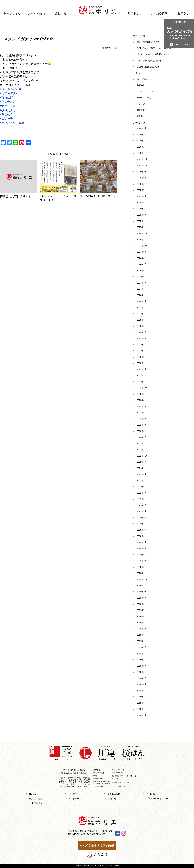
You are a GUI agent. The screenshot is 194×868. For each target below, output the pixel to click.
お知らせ (141, 85)
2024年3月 (142, 289)
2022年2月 (142, 437)
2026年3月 (142, 141)
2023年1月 (142, 369)
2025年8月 (142, 184)
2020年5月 (142, 555)
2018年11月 (142, 660)
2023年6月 (142, 338)
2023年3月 (142, 357)
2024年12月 (142, 233)
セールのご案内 (144, 98)
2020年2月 (142, 573)
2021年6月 (142, 487)
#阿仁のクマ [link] (8, 114)
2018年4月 (142, 697)
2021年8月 (142, 474)
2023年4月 (142, 351)
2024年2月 (142, 295)
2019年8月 (142, 604)
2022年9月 (142, 394)
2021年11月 (142, 456)
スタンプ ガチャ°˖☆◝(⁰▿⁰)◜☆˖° (30, 39)
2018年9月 (142, 666)
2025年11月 (142, 165)
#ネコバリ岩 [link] (8, 106)
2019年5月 (142, 623)
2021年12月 (142, 450)
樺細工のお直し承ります (15, 196)
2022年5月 (142, 419)
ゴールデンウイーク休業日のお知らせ (154, 54)
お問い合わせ (153, 794)
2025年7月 (142, 190)
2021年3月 (142, 499)
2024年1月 (142, 301)
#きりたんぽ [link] (8, 110)
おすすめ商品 (36, 13)
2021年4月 (142, 493)
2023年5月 (142, 345)
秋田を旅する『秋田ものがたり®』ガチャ (156, 48)
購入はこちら (12, 13)
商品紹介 (141, 110)
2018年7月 (142, 678)
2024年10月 (142, 246)
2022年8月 (142, 400)
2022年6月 (142, 412)
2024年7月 (142, 264)
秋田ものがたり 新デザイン (98, 196)
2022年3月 (142, 431)
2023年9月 (142, 320)
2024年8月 (142, 258)
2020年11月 (142, 524)
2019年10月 (142, 592)
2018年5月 (142, 691)
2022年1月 (142, 443)
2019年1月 (142, 647)
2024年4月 (142, 283)
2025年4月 (142, 209)
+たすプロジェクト (146, 79)
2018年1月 (142, 715)
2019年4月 (142, 629)
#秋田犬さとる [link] (9, 102)
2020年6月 (142, 548)
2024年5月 (142, 277)
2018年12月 (142, 654)
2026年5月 (142, 128)
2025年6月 (142, 196)
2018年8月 (142, 672)
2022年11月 (142, 382)
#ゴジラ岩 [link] (6, 119)
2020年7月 (142, 542)
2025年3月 (142, 215)
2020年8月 (142, 536)
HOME (32, 794)
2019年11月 (142, 585)
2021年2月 (142, 505)
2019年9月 (142, 598)
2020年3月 (142, 567)
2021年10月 (142, 462)
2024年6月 (142, 270)
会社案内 (61, 13)
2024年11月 (142, 240)
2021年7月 (142, 481)
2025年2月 (142, 221)
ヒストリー (135, 13)
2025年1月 (142, 227)
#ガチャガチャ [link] (9, 93)
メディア (141, 104)
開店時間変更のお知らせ (148, 67)
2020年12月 (142, 518)
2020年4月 (142, 561)
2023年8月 (142, 326)
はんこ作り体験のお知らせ (149, 61)
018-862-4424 (79, 834)
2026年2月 (142, 147)
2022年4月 (142, 425)
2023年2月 (142, 363)
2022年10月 (142, 388)
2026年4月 (142, 135)
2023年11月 (142, 314)
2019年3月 (142, 635)
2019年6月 (142, 616)
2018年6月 (142, 684)
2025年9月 (142, 178)
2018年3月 (142, 703)
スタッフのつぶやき (146, 91)
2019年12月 (142, 579)
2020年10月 (142, 530)
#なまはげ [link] (6, 97)
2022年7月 (142, 406)
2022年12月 (142, 375)
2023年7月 (142, 332)
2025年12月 (142, 159)
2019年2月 (142, 641)
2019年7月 (142, 610)
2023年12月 (142, 308)
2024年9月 (142, 252)
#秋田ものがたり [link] (11, 89)
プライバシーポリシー (157, 799)
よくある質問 (159, 13)
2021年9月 (142, 468)
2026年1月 (142, 153)
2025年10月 (142, 172)
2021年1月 (142, 511)
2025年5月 (142, 202)
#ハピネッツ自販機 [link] (12, 123)
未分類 (140, 116)
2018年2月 (142, 709)
